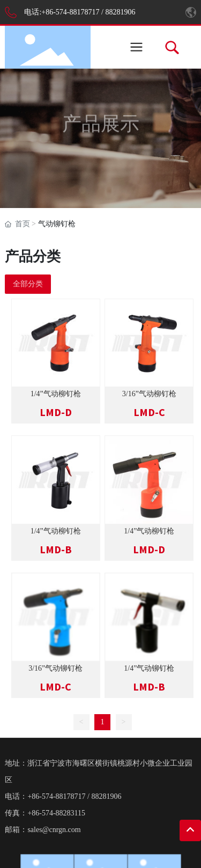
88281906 (120, 12)
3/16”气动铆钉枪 (55, 668)
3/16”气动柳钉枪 (149, 394)
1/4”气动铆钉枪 (149, 668)
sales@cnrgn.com (54, 830)
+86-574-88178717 (70, 12)
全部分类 (28, 284)
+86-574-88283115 (56, 813)
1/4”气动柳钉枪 (56, 394)
